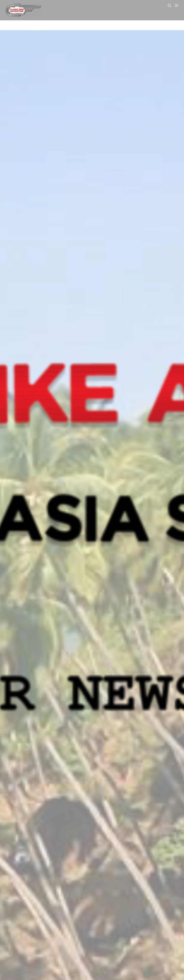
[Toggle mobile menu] (177, 5)
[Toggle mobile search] (169, 5)
